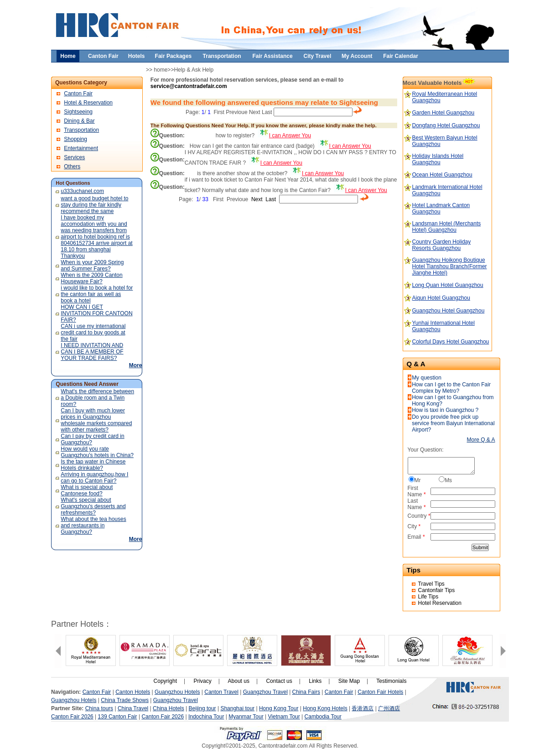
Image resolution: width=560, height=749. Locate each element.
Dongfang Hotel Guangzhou (446, 125)
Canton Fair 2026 (72, 717)
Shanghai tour (237, 708)
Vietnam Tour (284, 717)
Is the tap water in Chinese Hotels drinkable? (93, 465)
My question (427, 378)
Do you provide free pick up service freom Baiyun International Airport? (453, 423)
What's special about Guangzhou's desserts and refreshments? (93, 506)
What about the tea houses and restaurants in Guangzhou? (93, 525)
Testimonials (391, 681)
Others (72, 166)
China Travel (133, 708)
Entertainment (81, 148)
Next (255, 112)
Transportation (81, 130)
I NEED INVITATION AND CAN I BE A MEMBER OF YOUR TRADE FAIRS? (92, 352)
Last (267, 112)
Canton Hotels (133, 692)
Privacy (202, 681)
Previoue (236, 112)
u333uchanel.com (82, 191)
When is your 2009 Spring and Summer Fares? (92, 265)
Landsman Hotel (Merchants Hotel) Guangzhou (447, 227)
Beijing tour (202, 708)
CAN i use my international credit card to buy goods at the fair (93, 333)
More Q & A (481, 440)
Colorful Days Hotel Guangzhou (451, 342)
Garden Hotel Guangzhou (443, 113)
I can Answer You (290, 135)
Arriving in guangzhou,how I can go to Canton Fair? (94, 478)
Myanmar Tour (246, 717)
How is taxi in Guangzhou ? (445, 410)
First (219, 112)
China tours (99, 708)
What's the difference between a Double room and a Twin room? (97, 398)
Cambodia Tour (323, 717)
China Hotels (169, 708)
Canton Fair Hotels (380, 692)
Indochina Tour (206, 717)
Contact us (279, 681)
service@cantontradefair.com (189, 86)
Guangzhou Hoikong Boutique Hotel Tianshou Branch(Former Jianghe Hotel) (450, 266)
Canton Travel (221, 692)
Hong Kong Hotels (325, 708)
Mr (418, 480)
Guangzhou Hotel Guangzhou (449, 311)
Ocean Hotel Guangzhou (442, 175)
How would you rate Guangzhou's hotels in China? (97, 452)
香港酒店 (363, 708)
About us (239, 681)
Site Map (349, 681)
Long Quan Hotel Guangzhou (448, 285)
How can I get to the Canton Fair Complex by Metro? (451, 388)
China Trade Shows (125, 700)
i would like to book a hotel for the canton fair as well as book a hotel (97, 294)
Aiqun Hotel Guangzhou (441, 298)
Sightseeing (78, 112)
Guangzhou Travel (265, 692)
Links (315, 681)
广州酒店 (389, 708)
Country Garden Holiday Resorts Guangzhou (442, 245)
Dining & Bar (79, 121)
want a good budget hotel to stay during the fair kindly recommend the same (94, 205)
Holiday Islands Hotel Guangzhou (438, 159)
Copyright (165, 681)
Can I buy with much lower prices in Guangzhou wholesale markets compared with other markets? (96, 420)
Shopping (75, 139)
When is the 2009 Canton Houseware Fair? (91, 278)
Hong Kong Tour (279, 708)
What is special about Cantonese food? (87, 490)
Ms (448, 480)
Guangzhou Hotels (177, 692)
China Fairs (306, 692)
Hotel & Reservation (88, 103)
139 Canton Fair (118, 717)
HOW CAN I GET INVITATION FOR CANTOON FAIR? (96, 313)
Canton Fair (78, 94)
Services (74, 157)
